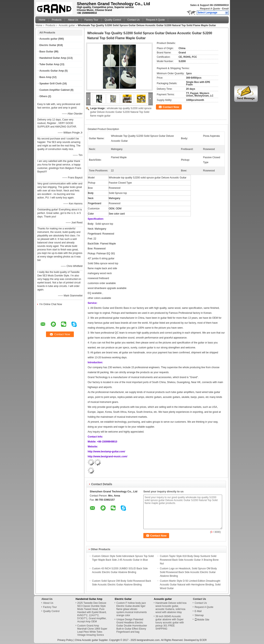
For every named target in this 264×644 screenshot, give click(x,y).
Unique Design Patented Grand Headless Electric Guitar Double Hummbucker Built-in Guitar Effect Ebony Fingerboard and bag (132, 626)
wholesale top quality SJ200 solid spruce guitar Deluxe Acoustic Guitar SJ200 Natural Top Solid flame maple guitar (121, 112)
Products (57, 20)
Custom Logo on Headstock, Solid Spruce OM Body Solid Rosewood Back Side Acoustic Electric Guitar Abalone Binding (188, 572)
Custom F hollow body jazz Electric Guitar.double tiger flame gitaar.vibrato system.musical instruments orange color (131, 609)
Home (42, 20)
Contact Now (171, 107)
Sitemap (199, 615)
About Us (73, 20)
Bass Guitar (46, 52)
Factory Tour (91, 20)
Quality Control (113, 20)
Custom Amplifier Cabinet (55, 90)
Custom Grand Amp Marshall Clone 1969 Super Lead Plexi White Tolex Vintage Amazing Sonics (92, 630)
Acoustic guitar (67, 25)
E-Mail (198, 611)
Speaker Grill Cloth (51, 84)
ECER (203, 640)
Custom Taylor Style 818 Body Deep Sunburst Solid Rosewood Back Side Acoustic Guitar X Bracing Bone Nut (189, 560)
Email (225, 9)
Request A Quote (210, 9)
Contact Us (134, 20)
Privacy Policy (65, 640)
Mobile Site (202, 620)
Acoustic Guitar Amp (52, 71)
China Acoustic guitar (87, 640)
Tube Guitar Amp (49, 64)
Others (43, 96)
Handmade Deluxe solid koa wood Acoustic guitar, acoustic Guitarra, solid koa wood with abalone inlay (171, 608)
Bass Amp (45, 77)
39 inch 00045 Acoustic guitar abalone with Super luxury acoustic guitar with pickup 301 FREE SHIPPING (170, 623)
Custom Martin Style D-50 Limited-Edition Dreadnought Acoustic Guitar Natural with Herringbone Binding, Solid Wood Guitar (190, 585)
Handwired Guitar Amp (53, 58)
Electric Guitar (48, 45)
